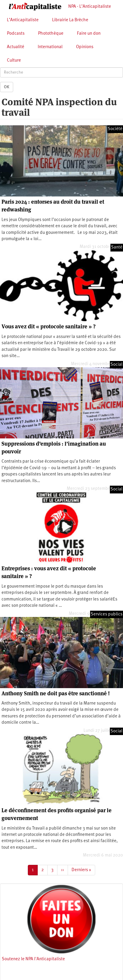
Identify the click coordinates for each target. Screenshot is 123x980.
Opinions (85, 47)
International (50, 47)
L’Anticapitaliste (23, 20)
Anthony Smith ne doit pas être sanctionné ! (56, 693)
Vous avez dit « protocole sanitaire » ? (48, 326)
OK (7, 87)
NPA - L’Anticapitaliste (90, 7)
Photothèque (51, 34)
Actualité (16, 47)
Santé (117, 247)
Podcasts (16, 34)
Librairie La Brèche (70, 20)
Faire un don (89, 34)
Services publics (107, 614)
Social (116, 365)
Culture (14, 61)
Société (115, 129)
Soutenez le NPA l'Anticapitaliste (33, 959)
